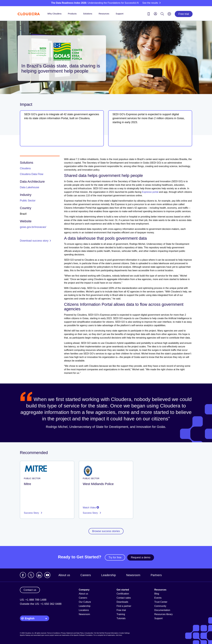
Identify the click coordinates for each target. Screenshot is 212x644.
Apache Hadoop (25, 635)
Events (158, 598)
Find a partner (124, 606)
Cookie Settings (125, 633)
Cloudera (25, 168)
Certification (123, 594)
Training (121, 614)
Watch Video (91, 508)
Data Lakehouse (30, 187)
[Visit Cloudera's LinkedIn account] (39, 575)
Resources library (163, 614)
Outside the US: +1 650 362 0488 (41, 604)
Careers (86, 575)
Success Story (32, 513)
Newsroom (133, 575)
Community (160, 606)
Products (72, 14)
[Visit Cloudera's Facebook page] (23, 575)
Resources (104, 14)
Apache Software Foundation (83, 635)
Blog (157, 594)
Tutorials (121, 618)
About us (64, 575)
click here (119, 635)
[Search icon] (162, 14)
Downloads (122, 602)
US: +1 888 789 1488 (33, 600)
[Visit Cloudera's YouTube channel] (47, 575)
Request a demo (141, 557)
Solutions (88, 14)
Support (120, 14)
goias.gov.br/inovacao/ (33, 227)
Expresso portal (150, 192)
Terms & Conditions (54, 633)
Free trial (184, 14)
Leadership (109, 575)
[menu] (155, 14)
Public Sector (28, 201)
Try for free (115, 557)
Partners (156, 575)
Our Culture (85, 602)
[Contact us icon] (149, 14)
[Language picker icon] (169, 15)
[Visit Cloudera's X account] (31, 575)
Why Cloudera (54, 14)
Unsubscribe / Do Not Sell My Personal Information (102, 633)
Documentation (162, 610)
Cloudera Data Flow (32, 174)
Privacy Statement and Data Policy (72, 633)
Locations (84, 610)
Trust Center (161, 602)
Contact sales (124, 598)
